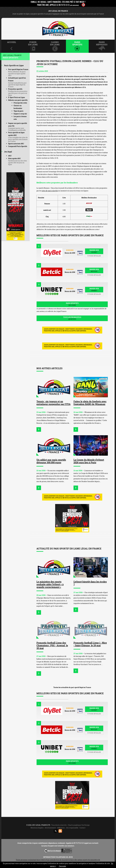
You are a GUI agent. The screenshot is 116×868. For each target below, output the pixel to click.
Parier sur (94, 251)
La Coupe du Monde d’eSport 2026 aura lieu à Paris (89, 461)
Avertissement (50, 828)
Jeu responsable (72, 828)
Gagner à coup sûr (20, 114)
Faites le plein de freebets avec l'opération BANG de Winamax (90, 403)
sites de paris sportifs (50, 191)
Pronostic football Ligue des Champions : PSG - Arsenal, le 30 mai (52, 645)
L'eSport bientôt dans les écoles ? (90, 583)
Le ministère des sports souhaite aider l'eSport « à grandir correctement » (50, 584)
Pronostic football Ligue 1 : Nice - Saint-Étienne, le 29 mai (90, 644)
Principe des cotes (20, 103)
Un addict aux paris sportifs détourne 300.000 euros (51, 461)
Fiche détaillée (94, 256)
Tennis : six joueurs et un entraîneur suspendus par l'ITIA (53, 403)
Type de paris (18, 111)
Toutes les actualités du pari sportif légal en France (72, 687)
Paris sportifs (72, 304)
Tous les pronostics (72, 318)
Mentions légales (37, 828)
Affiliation (61, 828)
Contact (82, 828)
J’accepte (62, 866)
